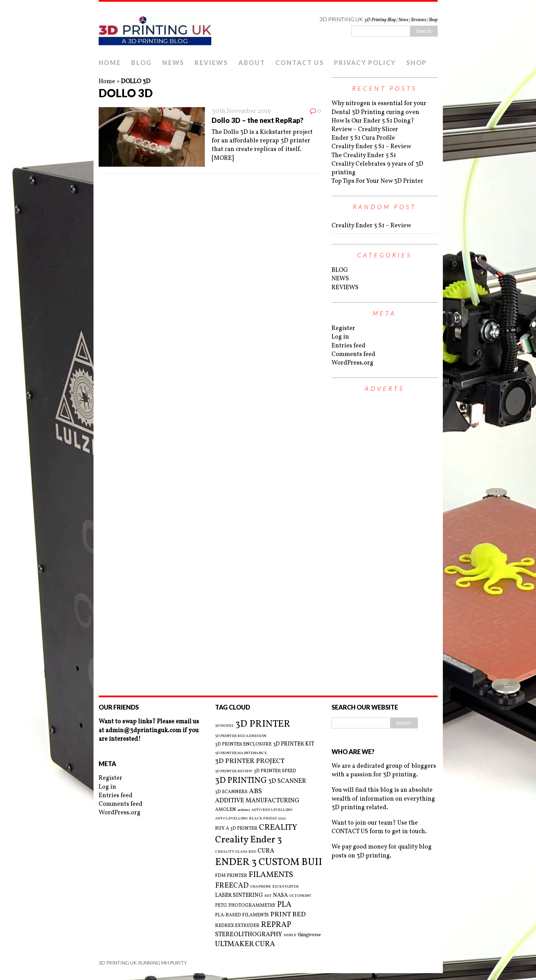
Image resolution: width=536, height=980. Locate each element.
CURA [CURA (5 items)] (266, 851)
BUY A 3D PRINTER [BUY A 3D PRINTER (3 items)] (236, 829)
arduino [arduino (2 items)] (244, 810)
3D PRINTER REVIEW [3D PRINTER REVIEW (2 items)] (234, 772)
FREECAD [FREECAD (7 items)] (232, 886)
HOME (110, 63)
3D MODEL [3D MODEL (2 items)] (225, 726)
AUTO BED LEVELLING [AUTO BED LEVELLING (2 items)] (272, 810)
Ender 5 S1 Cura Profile (363, 138)
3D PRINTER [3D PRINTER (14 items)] (263, 724)
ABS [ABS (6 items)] (255, 792)
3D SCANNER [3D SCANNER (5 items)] (287, 781)
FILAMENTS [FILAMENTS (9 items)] (271, 875)
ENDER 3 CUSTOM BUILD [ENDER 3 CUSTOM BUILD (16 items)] (273, 862)
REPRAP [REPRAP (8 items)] (276, 925)
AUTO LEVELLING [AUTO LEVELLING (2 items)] (231, 819)
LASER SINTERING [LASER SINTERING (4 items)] (239, 895)
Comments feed (353, 354)
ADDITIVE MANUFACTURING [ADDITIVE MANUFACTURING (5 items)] (257, 801)
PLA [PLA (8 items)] (284, 905)
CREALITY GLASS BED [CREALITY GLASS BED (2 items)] (236, 852)
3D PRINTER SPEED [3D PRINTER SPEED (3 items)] (275, 771)
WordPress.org (352, 363)
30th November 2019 (241, 111)
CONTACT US (300, 63)
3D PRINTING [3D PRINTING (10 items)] (241, 781)
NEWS (173, 63)
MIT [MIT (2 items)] (268, 896)
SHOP (416, 63)
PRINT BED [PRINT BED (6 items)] (288, 915)
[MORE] (223, 158)
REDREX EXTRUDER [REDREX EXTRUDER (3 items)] (237, 926)
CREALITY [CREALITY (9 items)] (278, 828)
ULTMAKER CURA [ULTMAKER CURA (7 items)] (245, 944)
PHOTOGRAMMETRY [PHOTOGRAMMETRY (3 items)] (252, 906)
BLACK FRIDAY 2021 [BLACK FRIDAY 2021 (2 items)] (267, 819)
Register (343, 328)
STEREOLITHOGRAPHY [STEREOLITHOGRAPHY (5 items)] (249, 935)
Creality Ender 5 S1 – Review (371, 147)
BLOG (142, 63)
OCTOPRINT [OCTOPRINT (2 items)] (300, 896)
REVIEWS (211, 63)
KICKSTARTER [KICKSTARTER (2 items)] (285, 887)
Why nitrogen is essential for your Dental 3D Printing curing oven (379, 108)
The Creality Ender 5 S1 (364, 156)
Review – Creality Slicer (365, 130)
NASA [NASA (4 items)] (280, 895)
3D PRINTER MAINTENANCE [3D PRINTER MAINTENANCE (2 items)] (241, 753)
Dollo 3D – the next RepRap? (258, 120)
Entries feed (348, 346)
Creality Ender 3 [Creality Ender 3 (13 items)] (248, 840)
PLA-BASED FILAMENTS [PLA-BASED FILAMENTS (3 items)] (242, 915)
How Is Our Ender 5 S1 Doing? (373, 121)
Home (107, 82)
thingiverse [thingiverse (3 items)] (309, 935)
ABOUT (252, 63)
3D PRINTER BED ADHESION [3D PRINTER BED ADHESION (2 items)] (241, 736)
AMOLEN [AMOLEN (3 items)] (226, 810)
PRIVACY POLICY (365, 63)
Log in (340, 337)
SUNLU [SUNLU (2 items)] (290, 936)
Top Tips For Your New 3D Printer (377, 181)
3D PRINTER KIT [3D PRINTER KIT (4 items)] (294, 744)
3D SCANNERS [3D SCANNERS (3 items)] (231, 792)
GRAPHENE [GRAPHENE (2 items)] (260, 887)
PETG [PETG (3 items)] (221, 906)
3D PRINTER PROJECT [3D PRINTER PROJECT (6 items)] (250, 761)
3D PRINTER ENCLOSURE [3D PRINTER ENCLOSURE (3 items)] (243, 744)
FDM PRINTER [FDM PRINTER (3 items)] (231, 876)
